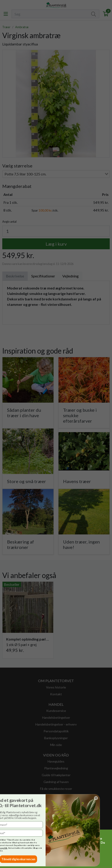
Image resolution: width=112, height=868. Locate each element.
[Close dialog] (19, 798)
